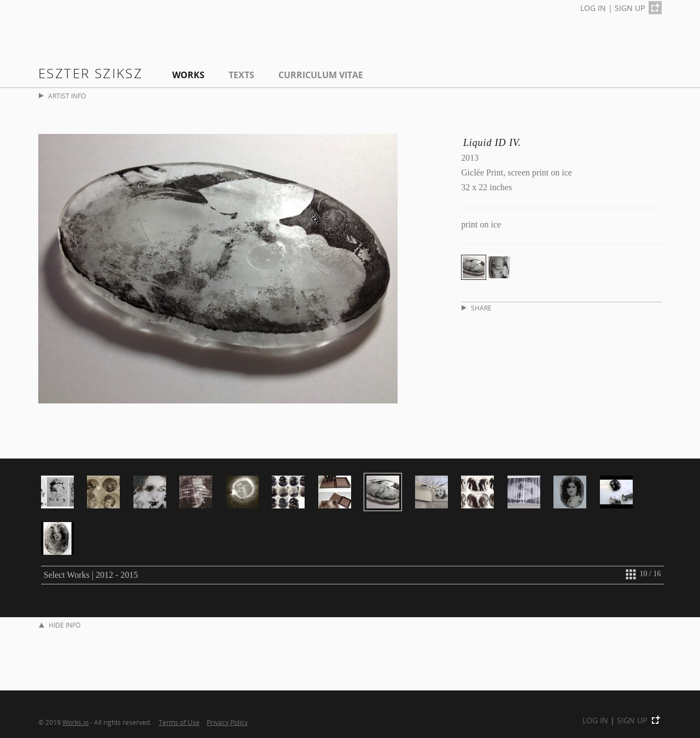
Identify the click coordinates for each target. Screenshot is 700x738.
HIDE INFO (60, 625)
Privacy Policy (227, 722)
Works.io (75, 722)
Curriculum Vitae (321, 75)
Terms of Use (179, 722)
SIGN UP (630, 8)
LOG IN (593, 8)
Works (188, 75)
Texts (241, 75)
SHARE (477, 308)
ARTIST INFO (62, 96)
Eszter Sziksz (91, 73)
